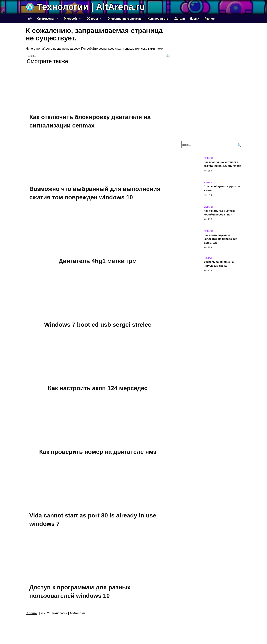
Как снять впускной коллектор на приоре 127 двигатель (221, 239)
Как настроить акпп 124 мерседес (98, 391)
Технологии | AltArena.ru (91, 7)
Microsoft (70, 19)
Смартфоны (46, 19)
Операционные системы (125, 19)
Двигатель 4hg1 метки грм (98, 262)
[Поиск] (167, 56)
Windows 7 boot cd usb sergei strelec (98, 327)
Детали (180, 19)
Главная (30, 19)
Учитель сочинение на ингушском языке (219, 264)
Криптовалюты (158, 19)
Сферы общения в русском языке (222, 188)
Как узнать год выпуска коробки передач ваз (220, 213)
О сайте (31, 619)
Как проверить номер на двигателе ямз (98, 455)
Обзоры (92, 19)
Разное (209, 19)
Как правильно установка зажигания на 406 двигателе (222, 164)
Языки (195, 19)
